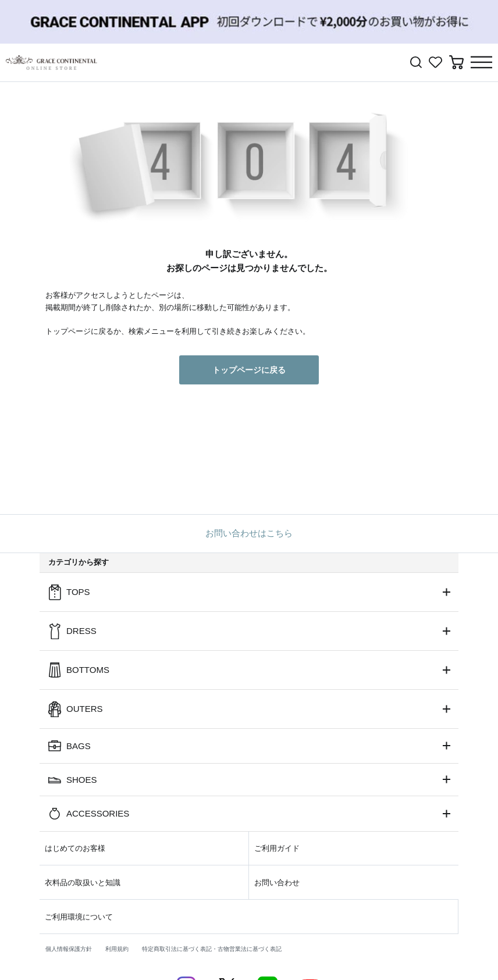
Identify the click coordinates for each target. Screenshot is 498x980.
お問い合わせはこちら (249, 533)
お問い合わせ (277, 883)
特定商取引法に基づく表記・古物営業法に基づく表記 (212, 949)
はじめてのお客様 (75, 848)
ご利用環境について (79, 917)
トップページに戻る (249, 370)
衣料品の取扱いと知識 (83, 883)
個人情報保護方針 (69, 949)
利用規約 (117, 949)
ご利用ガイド (277, 848)
